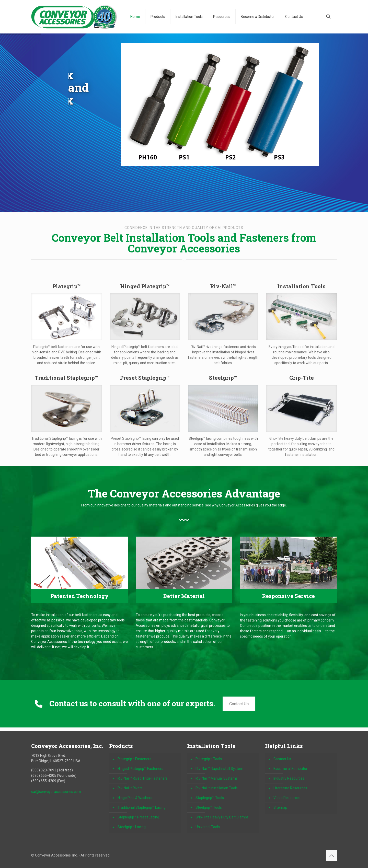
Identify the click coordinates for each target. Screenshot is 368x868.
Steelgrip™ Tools (209, 807)
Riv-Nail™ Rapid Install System (219, 769)
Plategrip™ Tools (209, 759)
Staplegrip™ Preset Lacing (138, 817)
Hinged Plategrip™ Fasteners (140, 769)
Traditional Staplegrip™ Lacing (142, 807)
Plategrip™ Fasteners (134, 759)
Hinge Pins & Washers (135, 798)
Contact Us (238, 704)
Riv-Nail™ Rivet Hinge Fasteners (143, 778)
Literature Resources (290, 788)
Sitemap (280, 807)
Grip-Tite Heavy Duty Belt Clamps (222, 817)
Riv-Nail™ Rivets (130, 788)
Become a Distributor (290, 769)
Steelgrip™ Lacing (132, 827)
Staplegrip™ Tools (210, 798)
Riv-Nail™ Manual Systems (217, 778)
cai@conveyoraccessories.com (56, 792)
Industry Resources (289, 778)
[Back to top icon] (331, 856)
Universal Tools (208, 827)
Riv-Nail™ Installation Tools (217, 788)
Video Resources (287, 798)
